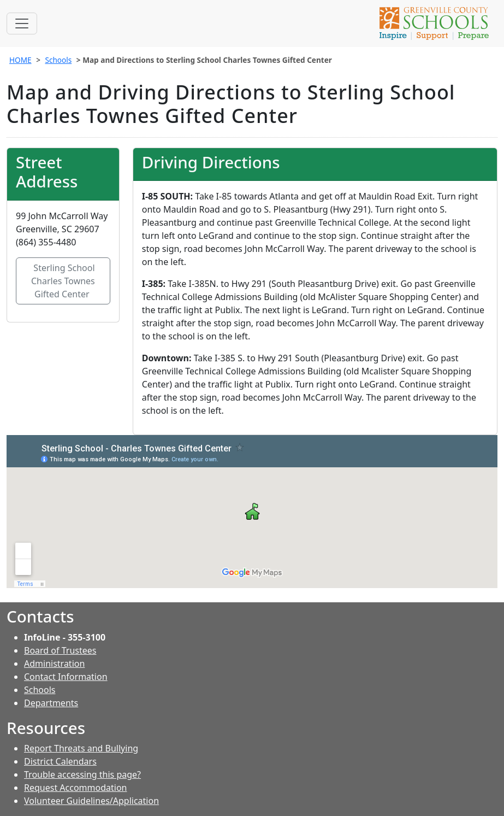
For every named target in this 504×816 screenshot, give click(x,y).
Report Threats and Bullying (81, 748)
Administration (54, 664)
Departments (51, 703)
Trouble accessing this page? (82, 774)
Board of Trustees (60, 650)
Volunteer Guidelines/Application (91, 801)
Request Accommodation (75, 788)
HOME (20, 60)
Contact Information (66, 677)
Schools (58, 60)
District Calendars (60, 761)
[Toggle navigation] (22, 24)
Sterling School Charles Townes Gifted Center (63, 281)
